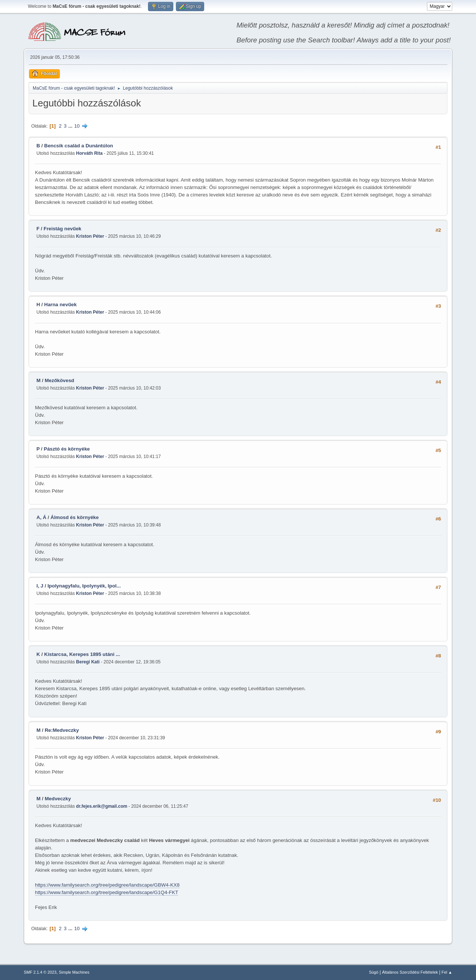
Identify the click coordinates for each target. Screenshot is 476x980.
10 (77, 126)
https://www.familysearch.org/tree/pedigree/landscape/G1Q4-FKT (107, 892)
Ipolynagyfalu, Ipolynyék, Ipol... (84, 586)
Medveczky (58, 799)
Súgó (374, 972)
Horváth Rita (89, 153)
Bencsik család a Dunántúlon (79, 146)
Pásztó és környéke (67, 449)
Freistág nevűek (62, 229)
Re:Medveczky (62, 730)
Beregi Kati (88, 662)
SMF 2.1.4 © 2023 (40, 972)
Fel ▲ (447, 972)
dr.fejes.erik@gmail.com (102, 806)
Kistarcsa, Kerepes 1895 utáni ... (82, 654)
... (71, 126)
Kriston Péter (90, 236)
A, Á (41, 517)
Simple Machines (74, 972)
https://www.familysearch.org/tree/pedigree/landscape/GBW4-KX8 (107, 885)
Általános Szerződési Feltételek (410, 972)
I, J (40, 586)
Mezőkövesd (59, 380)
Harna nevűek (60, 305)
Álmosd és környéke (75, 517)
